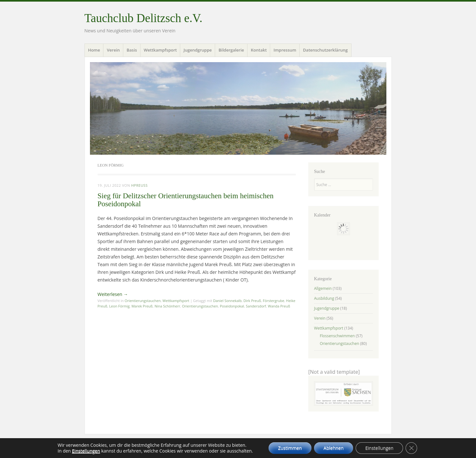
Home (94, 50)
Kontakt (259, 50)
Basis (132, 50)
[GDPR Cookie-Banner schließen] (411, 448)
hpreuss (140, 185)
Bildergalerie (231, 50)
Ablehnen (334, 448)
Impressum (285, 50)
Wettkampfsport (160, 50)
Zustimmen (290, 448)
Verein (113, 50)
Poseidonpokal (232, 306)
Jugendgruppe (198, 50)
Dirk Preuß (252, 301)
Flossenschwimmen (337, 336)
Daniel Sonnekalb (227, 301)
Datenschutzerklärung (326, 50)
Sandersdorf (256, 306)
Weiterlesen (113, 294)
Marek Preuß (142, 306)
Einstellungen (86, 451)
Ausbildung (324, 298)
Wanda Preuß (279, 306)
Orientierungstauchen (143, 301)
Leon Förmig (119, 306)
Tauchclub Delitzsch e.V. (144, 18)
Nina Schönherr (167, 306)
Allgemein (323, 288)
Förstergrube (274, 301)
